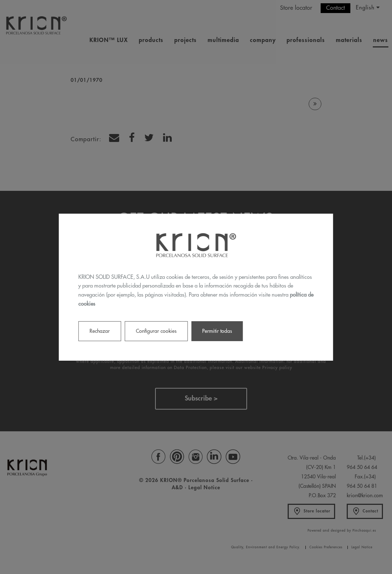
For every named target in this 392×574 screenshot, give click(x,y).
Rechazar (100, 331)
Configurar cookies (156, 331)
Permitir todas (217, 331)
